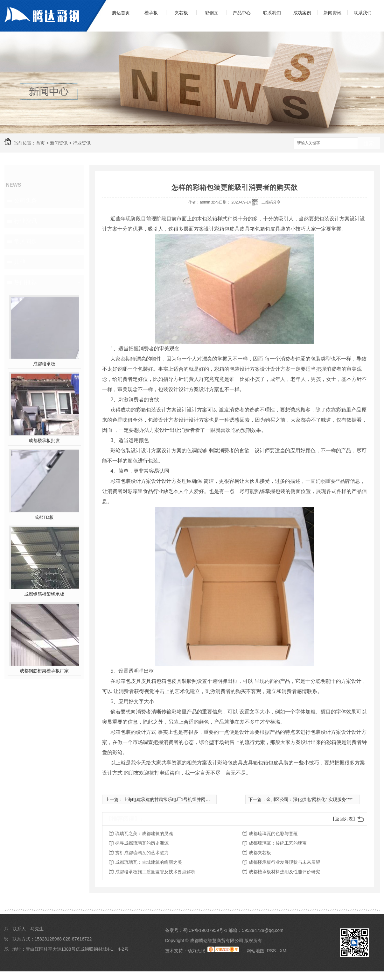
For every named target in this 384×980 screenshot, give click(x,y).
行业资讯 (82, 143)
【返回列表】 (344, 819)
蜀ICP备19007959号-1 (205, 930)
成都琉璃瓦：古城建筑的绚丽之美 (149, 862)
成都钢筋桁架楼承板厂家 (44, 671)
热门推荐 (25, 282)
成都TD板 (44, 517)
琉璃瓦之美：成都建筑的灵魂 (144, 833)
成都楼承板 (44, 364)
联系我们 (272, 13)
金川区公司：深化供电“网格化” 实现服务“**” (309, 799)
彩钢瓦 (212, 13)
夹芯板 (181, 13)
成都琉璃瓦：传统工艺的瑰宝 (278, 843)
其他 (20, 262)
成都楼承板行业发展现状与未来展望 (284, 862)
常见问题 (25, 241)
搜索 (369, 143)
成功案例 (302, 13)
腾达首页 (121, 13)
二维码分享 (271, 202)
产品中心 (242, 13)
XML (284, 951)
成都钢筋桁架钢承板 (44, 594)
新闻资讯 (332, 13)
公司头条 (25, 201)
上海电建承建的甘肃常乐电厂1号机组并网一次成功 (173, 799)
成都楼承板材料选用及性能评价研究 (284, 872)
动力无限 (196, 951)
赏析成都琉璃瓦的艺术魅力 (142, 853)
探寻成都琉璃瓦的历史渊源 (142, 843)
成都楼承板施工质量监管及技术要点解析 (155, 872)
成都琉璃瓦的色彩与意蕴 (273, 833)
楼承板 (151, 13)
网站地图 (255, 951)
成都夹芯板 (260, 853)
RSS (272, 951)
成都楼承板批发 (44, 440)
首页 (40, 143)
